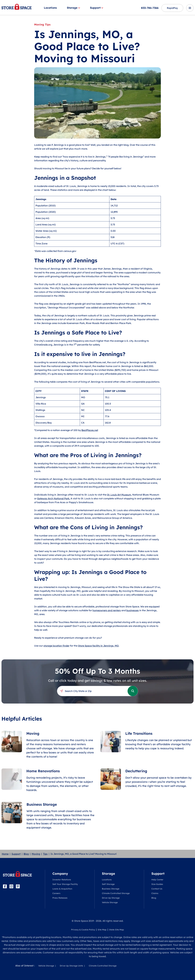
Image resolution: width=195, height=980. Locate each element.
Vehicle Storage (110, 902)
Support (97, 8)
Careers (56, 893)
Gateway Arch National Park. (54, 498)
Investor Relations (62, 880)
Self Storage (108, 884)
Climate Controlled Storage (116, 893)
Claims (155, 893)
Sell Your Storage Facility (65, 884)
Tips (45, 854)
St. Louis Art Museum (119, 495)
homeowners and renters (107, 610)
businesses (133, 610)
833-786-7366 (150, 8)
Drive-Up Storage (111, 898)
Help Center (157, 880)
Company (60, 874)
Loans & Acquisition (62, 889)
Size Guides (157, 884)
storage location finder (56, 646)
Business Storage (111, 889)
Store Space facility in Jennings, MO (98, 646)
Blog (26, 854)
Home (5, 854)
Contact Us (157, 889)
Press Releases (60, 898)
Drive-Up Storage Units (71, 966)
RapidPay (172, 8)
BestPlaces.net (90, 430)
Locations (50, 8)
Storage (73, 8)
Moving (36, 854)
